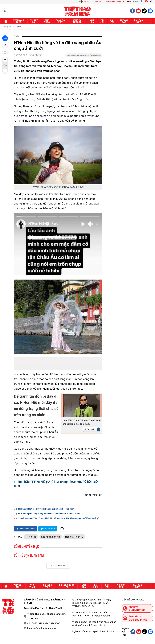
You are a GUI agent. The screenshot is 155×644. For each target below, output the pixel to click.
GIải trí (112, 21)
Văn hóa (92, 21)
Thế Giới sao (124, 21)
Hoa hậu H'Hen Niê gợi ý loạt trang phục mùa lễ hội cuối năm (82, 422)
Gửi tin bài (132, 2)
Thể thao (47, 21)
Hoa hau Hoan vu (74, 537)
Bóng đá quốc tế (77, 21)
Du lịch (102, 21)
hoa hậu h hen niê (51, 537)
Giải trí (18, 27)
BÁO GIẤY (86, 2)
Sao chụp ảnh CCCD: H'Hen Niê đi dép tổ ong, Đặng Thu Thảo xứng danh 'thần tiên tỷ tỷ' (58, 518)
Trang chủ (7, 27)
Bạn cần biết (139, 21)
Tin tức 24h (34, 21)
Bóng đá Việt (60, 21)
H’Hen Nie (31, 537)
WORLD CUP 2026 (18, 21)
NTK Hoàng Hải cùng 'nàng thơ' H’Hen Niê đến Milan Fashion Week (49, 514)
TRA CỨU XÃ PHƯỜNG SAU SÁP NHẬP (109, 2)
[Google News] (84, 56)
